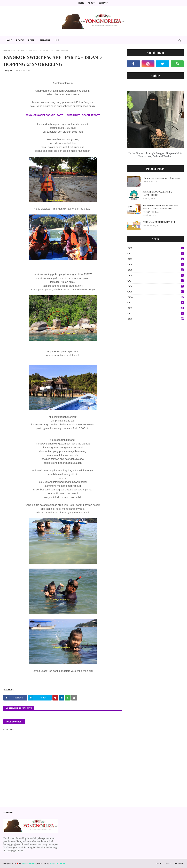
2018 (156, 275)
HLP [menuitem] (57, 40)
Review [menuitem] (20, 40)
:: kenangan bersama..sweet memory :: (162, 178)
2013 (156, 303)
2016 (156, 286)
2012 (156, 308)
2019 (156, 270)
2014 (156, 297)
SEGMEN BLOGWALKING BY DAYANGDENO (157, 193)
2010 (156, 319)
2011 (156, 313)
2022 (156, 259)
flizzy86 (8, 71)
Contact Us (179, 863)
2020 (156, 264)
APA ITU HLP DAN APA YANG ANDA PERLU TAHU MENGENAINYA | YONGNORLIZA (160, 209)
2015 (156, 292)
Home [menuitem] (9, 40)
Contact (103, 3)
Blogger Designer (29, 863)
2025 (156, 248)
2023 (156, 254)
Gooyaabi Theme (57, 863)
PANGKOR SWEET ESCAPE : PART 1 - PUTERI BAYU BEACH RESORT (63, 115)
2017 (156, 281)
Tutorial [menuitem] (45, 40)
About (91, 3)
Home (81, 3)
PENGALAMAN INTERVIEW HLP (159, 222)
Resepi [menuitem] (32, 40)
